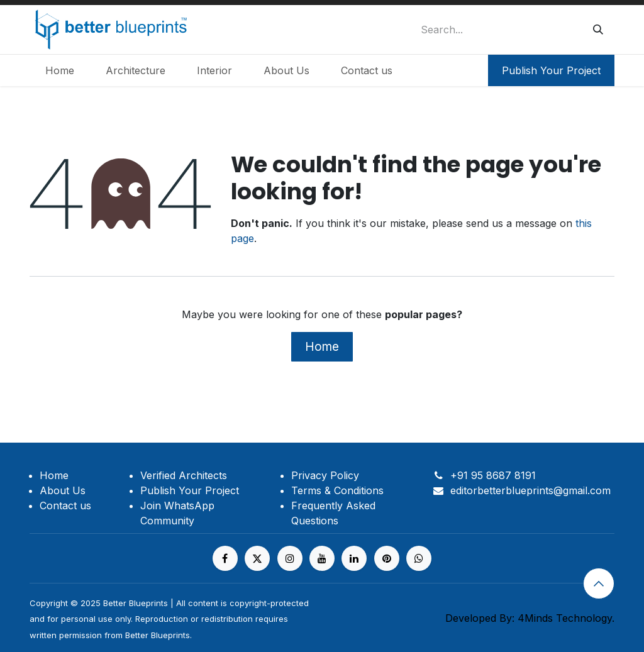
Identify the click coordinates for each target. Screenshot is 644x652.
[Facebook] (225, 558)
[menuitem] (60, 70)
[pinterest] (387, 558)
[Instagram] (290, 558)
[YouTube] (322, 558)
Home (322, 346)
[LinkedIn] (354, 558)
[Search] (598, 30)
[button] (599, 583)
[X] (257, 558)
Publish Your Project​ (551, 70)
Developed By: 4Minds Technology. (530, 618)
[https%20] (419, 558)
